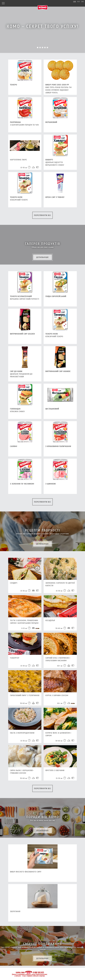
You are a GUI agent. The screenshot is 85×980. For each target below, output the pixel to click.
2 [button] (40, 48)
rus (79, 2)
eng (83, 2)
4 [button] (45, 48)
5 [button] (47, 48)
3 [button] (42, 48)
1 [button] (38, 48)
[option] (42, 26)
